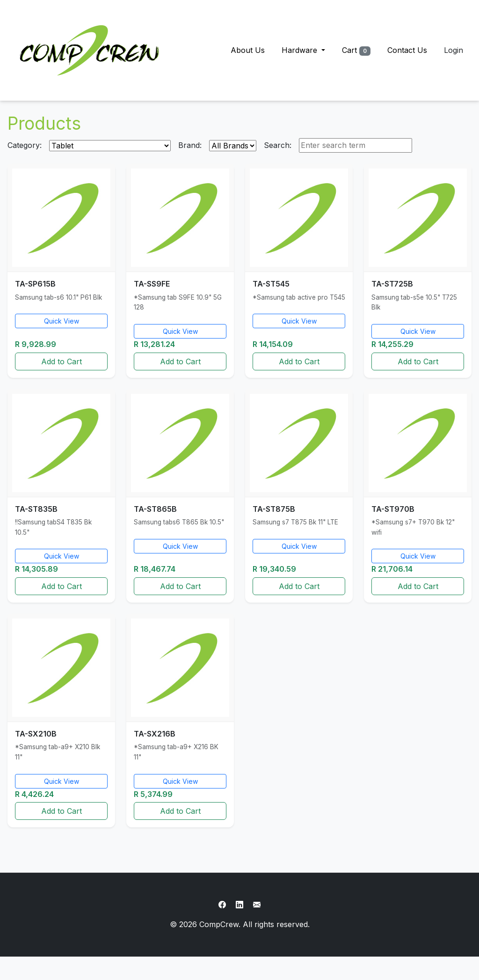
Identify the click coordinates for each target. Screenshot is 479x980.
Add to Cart (62, 361)
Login (454, 50)
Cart (356, 51)
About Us (248, 50)
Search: (278, 145)
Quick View (62, 321)
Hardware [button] (301, 50)
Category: (25, 145)
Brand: (190, 145)
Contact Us (407, 50)
